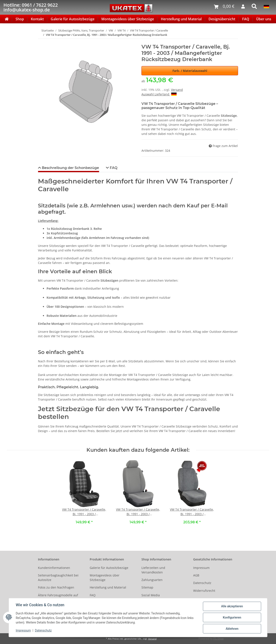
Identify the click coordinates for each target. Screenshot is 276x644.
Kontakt (37, 19)
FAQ (246, 19)
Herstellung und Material (181, 19)
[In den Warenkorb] (41, 41)
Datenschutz (202, 583)
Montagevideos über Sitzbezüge (128, 19)
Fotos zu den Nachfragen (56, 587)
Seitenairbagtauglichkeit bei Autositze (58, 578)
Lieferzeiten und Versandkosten (153, 570)
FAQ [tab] (113, 168)
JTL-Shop (218, 638)
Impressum (201, 568)
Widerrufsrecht (204, 591)
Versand (177, 90)
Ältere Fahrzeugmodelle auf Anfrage (58, 597)
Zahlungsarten (152, 580)
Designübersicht (222, 19)
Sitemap (147, 587)
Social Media (151, 595)
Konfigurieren (232, 617)
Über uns (264, 19)
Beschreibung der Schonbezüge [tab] (70, 168)
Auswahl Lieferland (159, 94)
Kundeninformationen (54, 568)
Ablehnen (232, 629)
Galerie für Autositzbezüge (73, 19)
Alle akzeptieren (232, 606)
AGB (196, 575)
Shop (20, 19)
